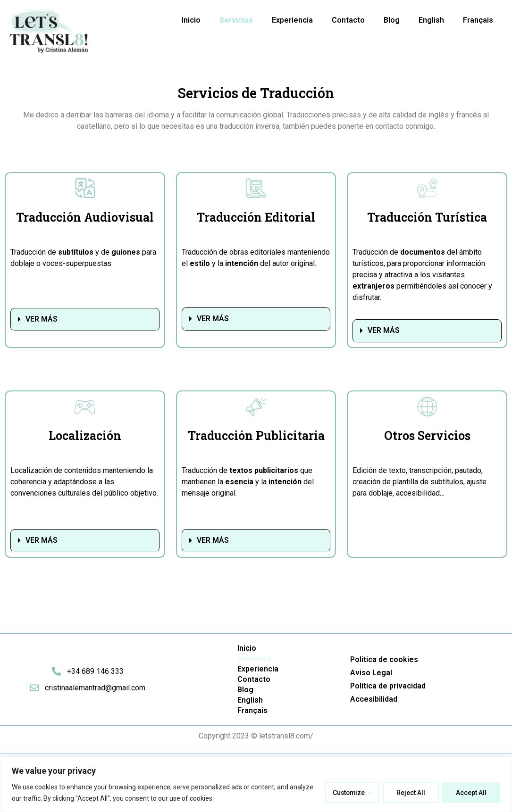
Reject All (410, 793)
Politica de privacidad (388, 686)
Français (478, 20)
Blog (392, 20)
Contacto (348, 20)
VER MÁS (42, 319)
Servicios (236, 20)
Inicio (191, 20)
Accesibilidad (374, 699)
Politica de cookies (384, 659)
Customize (348, 793)
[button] (85, 319)
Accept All (471, 793)
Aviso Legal (371, 673)
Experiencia (292, 20)
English (431, 20)
